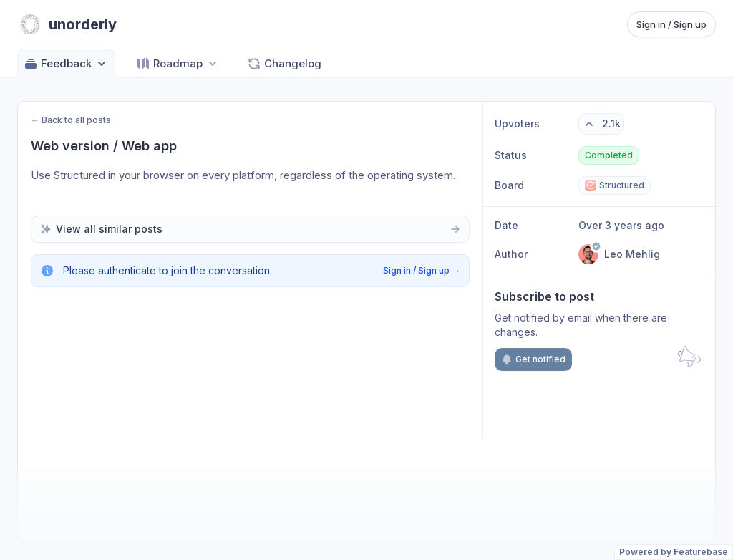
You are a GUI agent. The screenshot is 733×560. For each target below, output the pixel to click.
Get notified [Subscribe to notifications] (533, 359)
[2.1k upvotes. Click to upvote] (601, 124)
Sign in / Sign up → (422, 270)
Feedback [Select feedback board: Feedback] (66, 64)
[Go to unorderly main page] (67, 24)
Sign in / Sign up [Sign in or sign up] (671, 24)
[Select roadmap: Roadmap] (178, 63)
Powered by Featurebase (674, 552)
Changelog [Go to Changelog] (284, 64)
